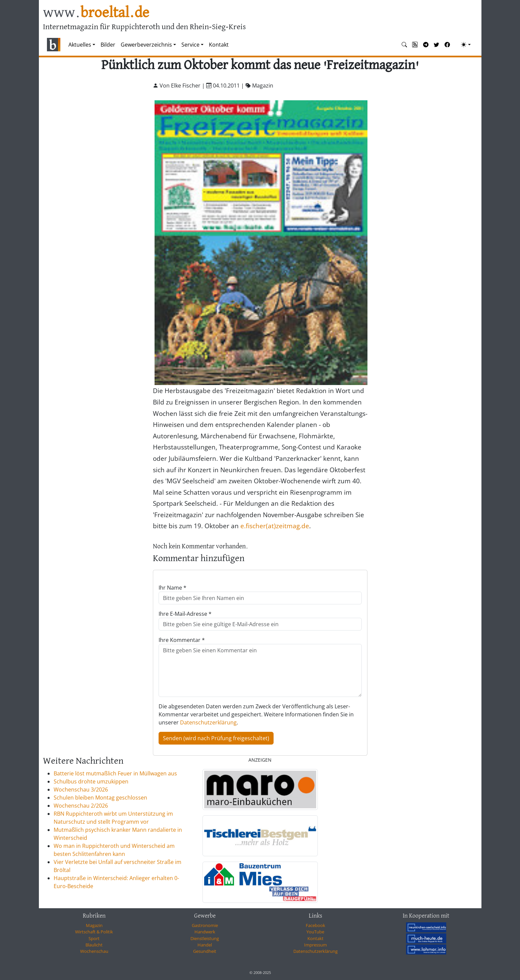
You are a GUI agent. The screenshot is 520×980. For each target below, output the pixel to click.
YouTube (315, 932)
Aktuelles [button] (80, 45)
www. (96, 13)
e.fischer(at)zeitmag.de (275, 526)
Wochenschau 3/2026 (81, 790)
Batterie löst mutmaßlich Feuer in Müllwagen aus (115, 773)
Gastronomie (205, 925)
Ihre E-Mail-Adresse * (185, 614)
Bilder (108, 45)
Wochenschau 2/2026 (81, 806)
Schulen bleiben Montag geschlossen (100, 798)
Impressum (315, 945)
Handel (205, 945)
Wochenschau (94, 951)
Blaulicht (94, 945)
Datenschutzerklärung (208, 722)
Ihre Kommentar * (182, 640)
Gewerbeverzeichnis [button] (146, 45)
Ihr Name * (172, 588)
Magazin (94, 925)
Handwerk (205, 932)
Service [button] (190, 45)
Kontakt (219, 45)
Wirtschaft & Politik (94, 932)
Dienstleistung (205, 938)
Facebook (315, 925)
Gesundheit (205, 951)
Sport (94, 938)
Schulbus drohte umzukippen (91, 781)
